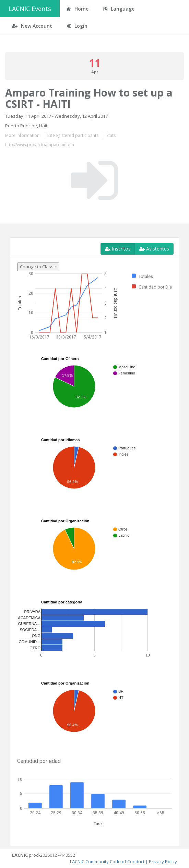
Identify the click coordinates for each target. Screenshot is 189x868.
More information (22, 135)
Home (78, 9)
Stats (111, 135)
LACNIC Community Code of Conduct (107, 861)
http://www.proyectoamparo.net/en (40, 145)
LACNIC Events (30, 9)
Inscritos (118, 249)
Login (77, 26)
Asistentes (154, 249)
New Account (32, 26)
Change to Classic (38, 267)
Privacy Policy (163, 861)
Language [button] (119, 9)
